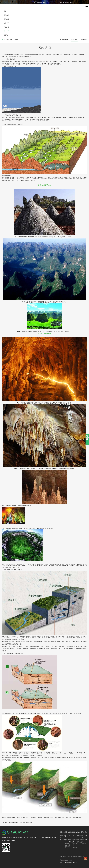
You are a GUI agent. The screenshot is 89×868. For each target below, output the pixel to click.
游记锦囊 (75, 840)
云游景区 (6, 23)
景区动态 (6, 19)
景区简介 (6, 15)
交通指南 (75, 848)
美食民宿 (75, 844)
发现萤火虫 (64, 40)
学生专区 (6, 31)
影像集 (71, 840)
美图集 (71, 842)
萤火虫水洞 (62, 836)
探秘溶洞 (74, 40)
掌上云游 (71, 845)
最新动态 (67, 840)
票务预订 (6, 35)
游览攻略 (6, 27)
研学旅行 (84, 40)
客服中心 (85, 844)
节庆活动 (67, 847)
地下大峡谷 (62, 840)
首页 (5, 11)
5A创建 (67, 844)
